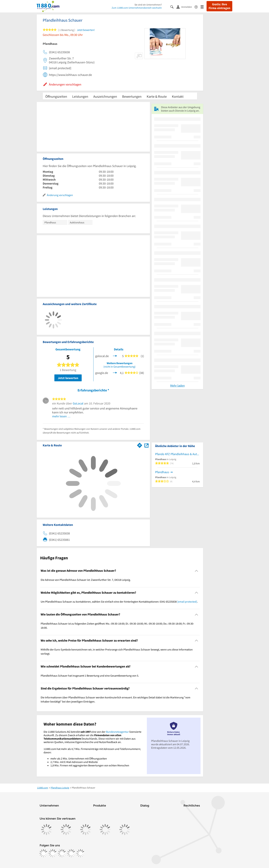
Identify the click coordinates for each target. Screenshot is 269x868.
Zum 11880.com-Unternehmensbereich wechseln (137, 8)
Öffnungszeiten (56, 96)
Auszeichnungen (105, 96)
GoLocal (78, 403)
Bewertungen (132, 96)
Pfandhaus (162, 472)
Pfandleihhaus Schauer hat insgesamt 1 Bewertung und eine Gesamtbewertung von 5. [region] (90, 676)
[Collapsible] (197, 571)
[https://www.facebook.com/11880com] (43, 853)
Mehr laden (177, 386)
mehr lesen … (61, 416)
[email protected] (187, 602)
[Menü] (204, 7)
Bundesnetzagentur (117, 732)
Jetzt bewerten (68, 378)
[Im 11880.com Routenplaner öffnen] (140, 445)
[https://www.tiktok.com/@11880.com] (62, 853)
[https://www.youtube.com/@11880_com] (80, 853)
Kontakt (178, 96)
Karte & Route (157, 96)
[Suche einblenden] (173, 7)
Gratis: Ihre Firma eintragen (219, 6)
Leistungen (80, 96)
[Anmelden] (185, 7)
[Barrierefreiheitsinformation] (198, 7)
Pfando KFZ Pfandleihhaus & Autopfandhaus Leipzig (177, 454)
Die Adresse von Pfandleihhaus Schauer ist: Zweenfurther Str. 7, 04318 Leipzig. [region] (86, 580)
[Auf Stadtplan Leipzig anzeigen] (147, 445)
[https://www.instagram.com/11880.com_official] (53, 853)
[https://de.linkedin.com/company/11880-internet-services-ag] (71, 853)
